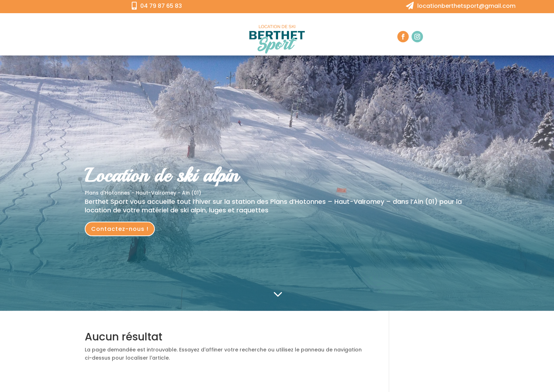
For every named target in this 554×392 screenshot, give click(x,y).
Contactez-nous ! (120, 229)
